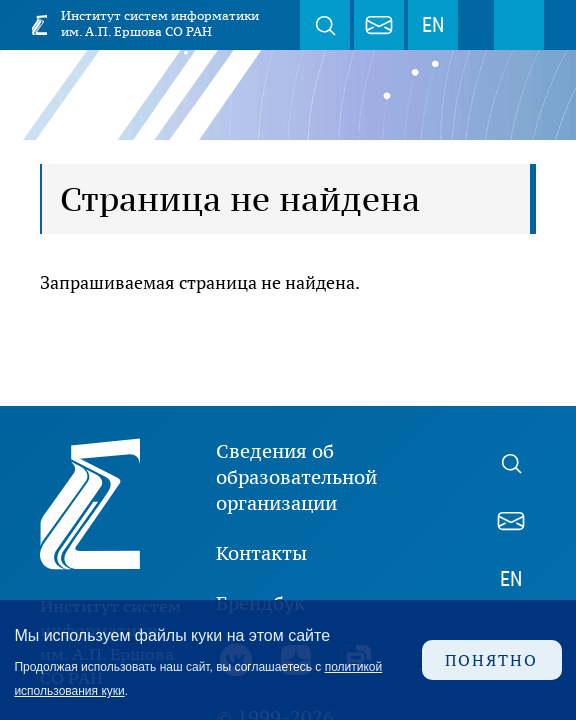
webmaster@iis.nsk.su (379, 25)
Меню (519, 25)
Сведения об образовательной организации (296, 477)
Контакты (261, 553)
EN (433, 25)
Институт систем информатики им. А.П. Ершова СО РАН (160, 23)
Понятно (491, 660)
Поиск (325, 25)
